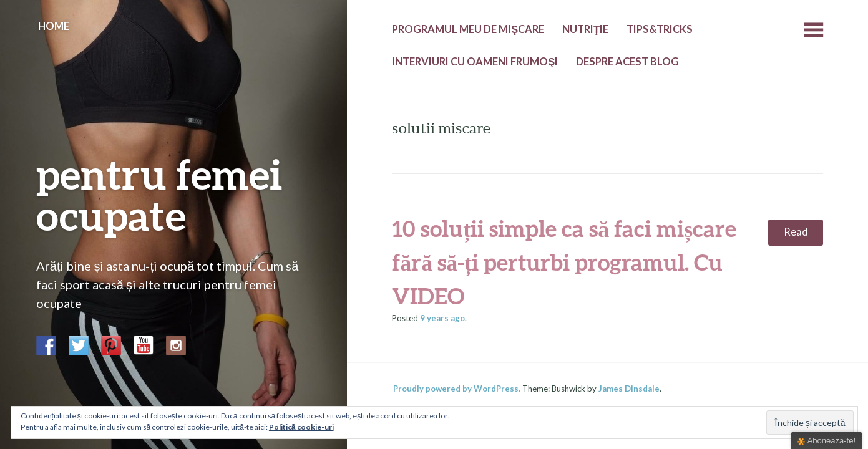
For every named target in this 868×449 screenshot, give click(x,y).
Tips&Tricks (660, 29)
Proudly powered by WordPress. (457, 389)
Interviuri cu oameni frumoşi (475, 62)
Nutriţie (585, 29)
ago (442, 318)
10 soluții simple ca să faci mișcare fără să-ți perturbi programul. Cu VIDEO (564, 262)
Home (54, 26)
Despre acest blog (627, 62)
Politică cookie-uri (301, 427)
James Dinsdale (629, 389)
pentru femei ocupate (159, 194)
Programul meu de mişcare (468, 29)
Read (796, 232)
